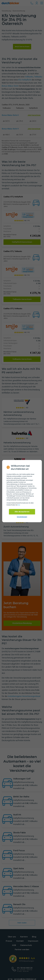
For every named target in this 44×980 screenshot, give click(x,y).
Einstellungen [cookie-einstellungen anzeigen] (22, 517)
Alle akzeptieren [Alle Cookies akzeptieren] (22, 512)
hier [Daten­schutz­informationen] (19, 505)
